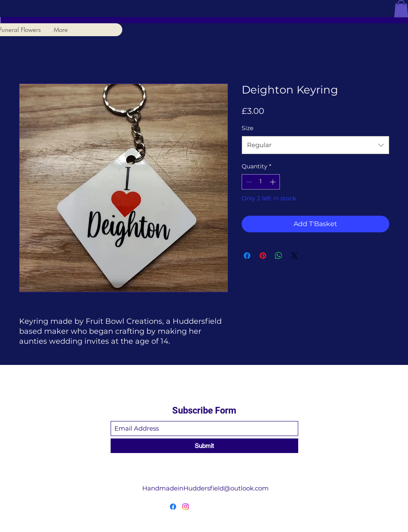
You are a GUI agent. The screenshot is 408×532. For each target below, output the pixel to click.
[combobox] (315, 145)
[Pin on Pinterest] (263, 256)
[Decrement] (248, 182)
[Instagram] (185, 507)
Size (247, 128)
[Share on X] (294, 256)
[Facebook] (173, 507)
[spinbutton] (261, 182)
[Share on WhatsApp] (279, 256)
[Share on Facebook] (247, 256)
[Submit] (204, 446)
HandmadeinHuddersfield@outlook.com (205, 488)
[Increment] (273, 182)
